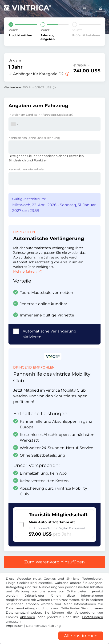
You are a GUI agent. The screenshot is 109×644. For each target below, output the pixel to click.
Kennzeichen (34, 138)
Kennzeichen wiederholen (27, 169)
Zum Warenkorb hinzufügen (54, 562)
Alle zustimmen (81, 636)
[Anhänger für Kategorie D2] (67, 74)
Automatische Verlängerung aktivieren (49, 334)
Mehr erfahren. (27, 271)
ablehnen (28, 617)
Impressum (15, 626)
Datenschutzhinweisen (24, 613)
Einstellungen (93, 617)
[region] (54, 640)
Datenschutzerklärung (43, 626)
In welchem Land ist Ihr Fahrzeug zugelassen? (41, 115)
